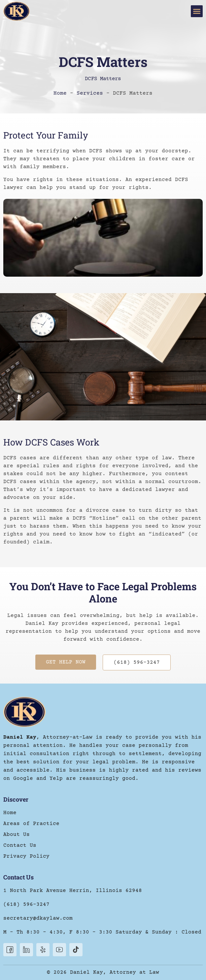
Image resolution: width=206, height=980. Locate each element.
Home (60, 93)
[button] (197, 11)
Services (90, 93)
